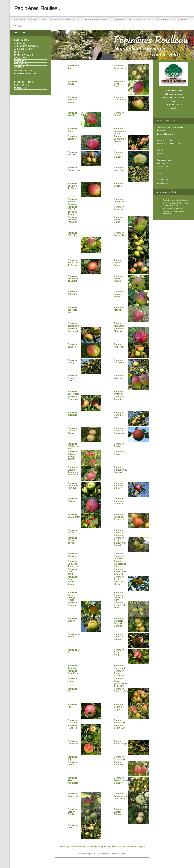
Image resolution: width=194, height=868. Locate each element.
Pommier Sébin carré (120, 721)
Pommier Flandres (72, 727)
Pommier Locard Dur (120, 234)
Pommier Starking (119, 763)
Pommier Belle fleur (73, 293)
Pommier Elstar (72, 680)
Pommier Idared (119, 114)
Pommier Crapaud (72, 604)
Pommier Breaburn (72, 414)
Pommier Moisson (119, 330)
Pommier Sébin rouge (120, 742)
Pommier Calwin (72, 500)
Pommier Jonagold (119, 200)
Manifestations (23, 70)
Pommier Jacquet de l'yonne (120, 139)
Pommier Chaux (72, 531)
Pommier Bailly (72, 130)
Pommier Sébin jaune (120, 727)
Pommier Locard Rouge (119, 278)
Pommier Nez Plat (119, 345)
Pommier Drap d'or (72, 667)
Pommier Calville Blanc (72, 431)
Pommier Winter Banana (119, 812)
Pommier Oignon (119, 377)
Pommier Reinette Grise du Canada (119, 622)
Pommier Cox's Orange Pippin (72, 596)
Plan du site (21, 88)
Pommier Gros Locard (121, 67)
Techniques (21, 64)
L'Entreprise (21, 19)
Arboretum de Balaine (172, 208)
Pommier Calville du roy (73, 446)
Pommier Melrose (119, 309)
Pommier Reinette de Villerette (120, 571)
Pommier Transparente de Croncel (121, 796)
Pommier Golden (72, 763)
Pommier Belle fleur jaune (73, 310)
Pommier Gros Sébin (120, 98)
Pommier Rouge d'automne (120, 673)
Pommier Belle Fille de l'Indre (73, 263)
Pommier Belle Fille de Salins (73, 278)
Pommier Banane (72, 137)
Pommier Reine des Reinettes (119, 517)
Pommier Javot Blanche (119, 154)
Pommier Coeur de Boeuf (72, 540)
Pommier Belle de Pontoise (72, 219)
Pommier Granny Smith (72, 812)
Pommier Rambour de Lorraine (120, 470)
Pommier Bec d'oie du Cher (72, 186)
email (173, 108)
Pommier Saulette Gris (121, 690)
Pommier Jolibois (119, 185)
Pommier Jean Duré (119, 169)
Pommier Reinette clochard (119, 556)
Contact (19, 67)
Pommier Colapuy (72, 555)
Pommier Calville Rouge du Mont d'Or (73, 471)
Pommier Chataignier (74, 516)
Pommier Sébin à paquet (119, 707)
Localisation (22, 85)
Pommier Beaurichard (74, 169)
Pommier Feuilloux (72, 721)
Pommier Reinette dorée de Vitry (119, 596)
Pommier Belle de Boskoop (72, 201)
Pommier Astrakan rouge (72, 100)
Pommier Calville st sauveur (73, 485)
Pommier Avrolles (72, 114)
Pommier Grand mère (74, 795)
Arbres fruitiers (95, 19)
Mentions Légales (25, 82)
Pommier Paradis (119, 398)
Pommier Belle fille (72, 234)
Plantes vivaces (140, 19)
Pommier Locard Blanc (119, 219)
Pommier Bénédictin (73, 324)
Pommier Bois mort (73, 330)
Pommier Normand (119, 361)
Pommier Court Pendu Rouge (72, 580)
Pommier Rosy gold (119, 667)
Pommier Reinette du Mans (120, 605)
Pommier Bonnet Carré (72, 378)
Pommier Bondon (72, 345)
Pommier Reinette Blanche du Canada (120, 541)
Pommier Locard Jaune (119, 263)
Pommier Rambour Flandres (119, 501)
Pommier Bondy (72, 361)
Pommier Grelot (72, 826)
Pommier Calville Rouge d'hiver (72, 455)
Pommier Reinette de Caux (120, 564)
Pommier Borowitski (73, 393)
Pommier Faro (72, 690)
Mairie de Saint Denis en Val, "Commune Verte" (175, 204)
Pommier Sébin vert (119, 758)
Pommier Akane (72, 83)
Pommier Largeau (119, 208)
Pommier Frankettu (72, 742)
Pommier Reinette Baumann (119, 533)
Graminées (163, 19)
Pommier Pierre (119, 453)
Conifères (118, 19)
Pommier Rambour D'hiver (119, 485)
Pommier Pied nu (119, 445)
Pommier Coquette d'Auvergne (74, 564)
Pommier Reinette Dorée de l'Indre (119, 580)
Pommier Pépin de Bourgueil (119, 431)
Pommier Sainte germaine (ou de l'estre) (121, 682)
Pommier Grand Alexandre (73, 780)
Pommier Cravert (72, 620)
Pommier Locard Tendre (119, 294)
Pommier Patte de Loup (119, 415)
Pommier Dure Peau (73, 672)
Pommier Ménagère (119, 324)
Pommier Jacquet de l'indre (120, 131)
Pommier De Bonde (74, 635)
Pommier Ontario (119, 393)
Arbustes (40, 19)
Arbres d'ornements (65, 19)
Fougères (180, 19)
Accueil (18, 26)
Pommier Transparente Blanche (121, 780)
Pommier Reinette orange (119, 637)
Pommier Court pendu (72, 571)
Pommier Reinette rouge (119, 652)
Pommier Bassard (72, 153)
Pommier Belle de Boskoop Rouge (72, 210)
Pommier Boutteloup (73, 398)
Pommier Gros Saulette (119, 84)
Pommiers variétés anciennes (175, 200)
